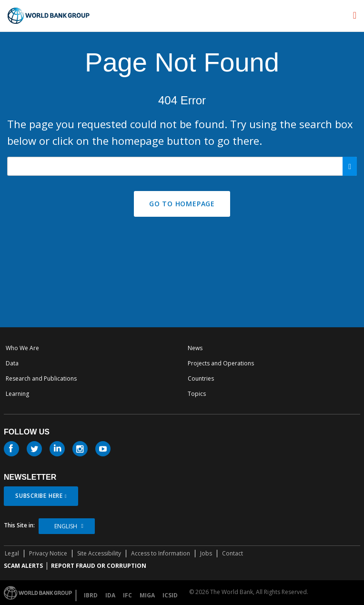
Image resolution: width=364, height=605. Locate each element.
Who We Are (22, 348)
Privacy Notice (48, 553)
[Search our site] (182, 166)
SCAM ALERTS (23, 566)
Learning (17, 394)
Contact (233, 553)
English (66, 526)
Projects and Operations (221, 363)
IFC (127, 595)
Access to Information (161, 553)
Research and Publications (41, 378)
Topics (197, 394)
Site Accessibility (99, 553)
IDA (110, 595)
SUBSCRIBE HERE (39, 496)
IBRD (91, 595)
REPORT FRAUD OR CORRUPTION (99, 566)
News (195, 348)
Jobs (206, 553)
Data (12, 363)
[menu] (355, 15)
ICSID (170, 595)
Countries (201, 378)
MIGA (147, 595)
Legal (12, 553)
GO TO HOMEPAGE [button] (182, 204)
